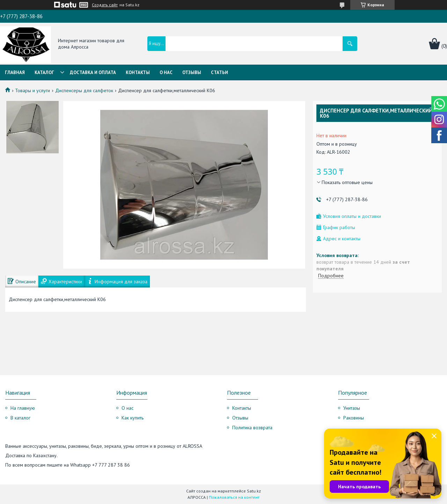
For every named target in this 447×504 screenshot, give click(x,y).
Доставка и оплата (93, 72)
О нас (166, 72)
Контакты (138, 72)
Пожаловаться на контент (234, 497)
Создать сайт (105, 5)
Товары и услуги (32, 90)
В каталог (20, 418)
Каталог (44, 72)
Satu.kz (254, 491)
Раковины (354, 418)
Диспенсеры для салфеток (84, 90)
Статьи (219, 72)
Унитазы (352, 408)
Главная (15, 72)
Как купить (133, 418)
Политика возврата (252, 428)
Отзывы (192, 72)
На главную (23, 408)
